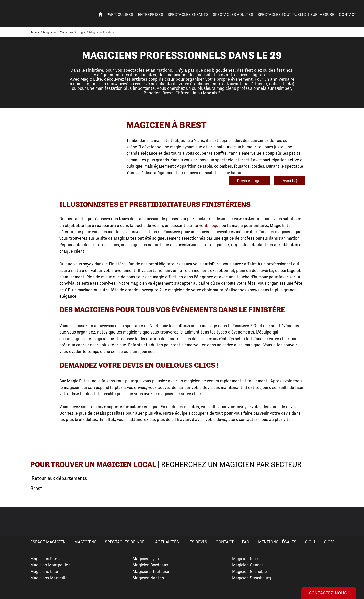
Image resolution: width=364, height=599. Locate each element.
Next (354, 522)
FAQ (246, 542)
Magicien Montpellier (50, 565)
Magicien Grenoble (249, 571)
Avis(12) (289, 181)
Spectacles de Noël (126, 542)
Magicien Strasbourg (252, 578)
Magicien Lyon (146, 559)
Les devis (197, 542)
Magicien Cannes (248, 565)
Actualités (167, 542)
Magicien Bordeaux (150, 565)
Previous (10, 522)
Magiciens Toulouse (151, 571)
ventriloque (210, 225)
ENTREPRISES (150, 15)
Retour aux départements (59, 478)
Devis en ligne (250, 181)
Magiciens (85, 542)
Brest (36, 488)
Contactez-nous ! (329, 593)
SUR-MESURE (322, 15)
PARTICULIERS (120, 15)
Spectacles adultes (233, 15)
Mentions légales (277, 542)
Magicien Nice (245, 559)
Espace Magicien (48, 542)
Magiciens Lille (44, 571)
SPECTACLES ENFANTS (188, 15)
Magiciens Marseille (49, 578)
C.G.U (310, 542)
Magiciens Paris (45, 559)
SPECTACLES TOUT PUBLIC (282, 15)
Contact (348, 15)
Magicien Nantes (148, 578)
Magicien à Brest (166, 125)
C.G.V (329, 542)
